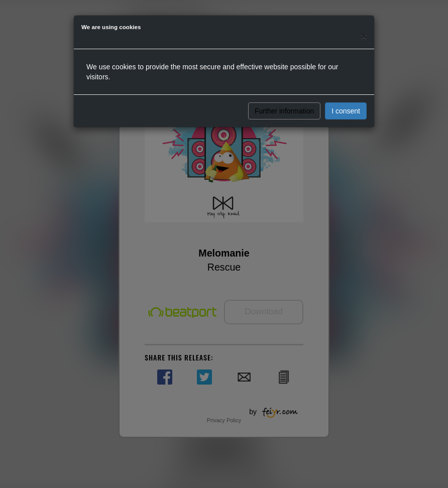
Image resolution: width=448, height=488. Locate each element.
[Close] (364, 36)
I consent (346, 111)
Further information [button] (284, 111)
